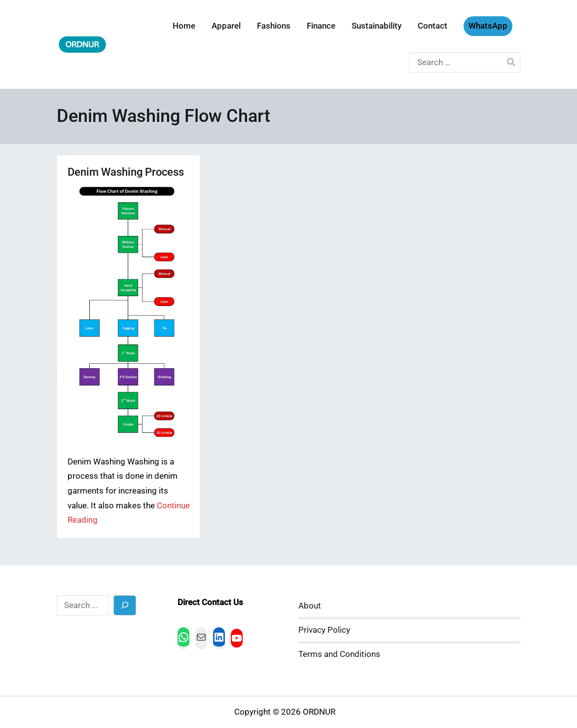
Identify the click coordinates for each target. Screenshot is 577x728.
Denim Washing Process (126, 172)
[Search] (125, 605)
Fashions (274, 26)
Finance (321, 26)
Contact (433, 26)
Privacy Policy (324, 630)
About (310, 606)
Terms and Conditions (339, 654)
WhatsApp (488, 26)
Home (184, 26)
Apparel (226, 26)
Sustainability (377, 26)
